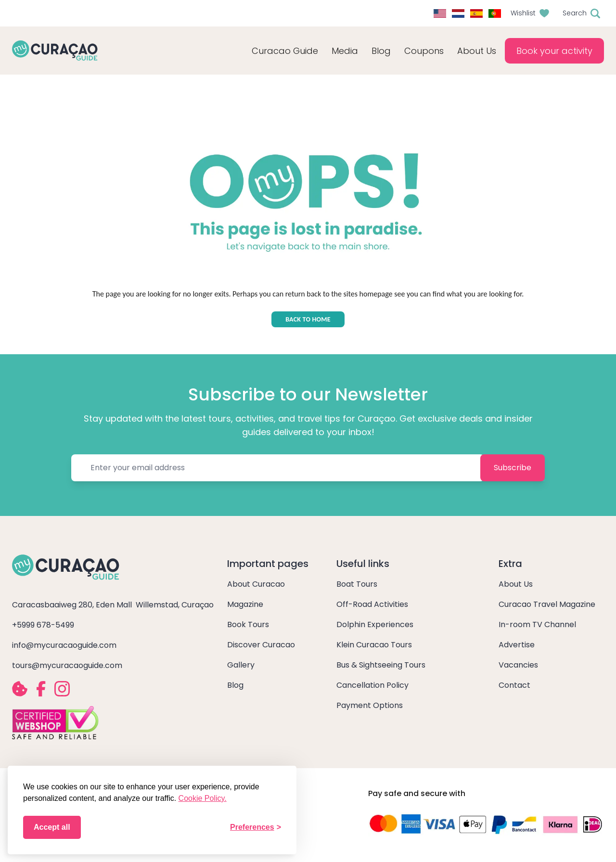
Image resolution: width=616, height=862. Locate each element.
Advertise (517, 645)
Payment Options (370, 705)
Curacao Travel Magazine (547, 604)
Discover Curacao (261, 645)
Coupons (424, 51)
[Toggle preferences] (256, 827)
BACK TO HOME (308, 319)
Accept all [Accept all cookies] (52, 827)
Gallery (241, 665)
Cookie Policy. (203, 798)
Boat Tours (357, 584)
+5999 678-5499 (43, 625)
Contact (514, 685)
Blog (381, 51)
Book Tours (248, 624)
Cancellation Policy (372, 685)
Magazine (245, 604)
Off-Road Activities (372, 604)
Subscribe (513, 468)
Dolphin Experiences (375, 624)
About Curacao (256, 584)
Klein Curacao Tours (374, 645)
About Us (516, 584)
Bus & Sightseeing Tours (381, 665)
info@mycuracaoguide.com (64, 645)
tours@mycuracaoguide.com (67, 665)
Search (575, 13)
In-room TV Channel (537, 624)
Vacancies (518, 665)
